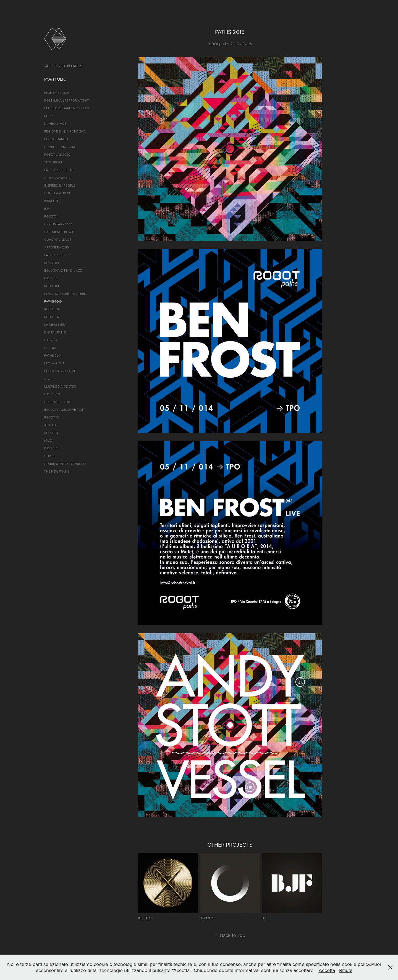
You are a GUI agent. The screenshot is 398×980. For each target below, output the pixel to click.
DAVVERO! (52, 394)
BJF (47, 209)
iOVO (48, 440)
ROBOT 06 (52, 417)
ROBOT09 (52, 263)
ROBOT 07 (52, 317)
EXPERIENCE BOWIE (59, 232)
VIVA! (48, 379)
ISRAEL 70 (52, 201)
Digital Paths (55, 332)
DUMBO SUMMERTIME (60, 147)
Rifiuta (346, 970)
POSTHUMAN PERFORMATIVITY (68, 100)
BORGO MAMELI (56, 139)
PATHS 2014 (53, 355)
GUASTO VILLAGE (58, 239)
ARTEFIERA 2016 (57, 247)
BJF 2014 (51, 340)
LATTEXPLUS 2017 (58, 255)
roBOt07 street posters (65, 294)
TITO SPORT (53, 162)
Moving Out (54, 363)
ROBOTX (51, 216)
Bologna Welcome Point (65, 410)
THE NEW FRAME (57, 471)
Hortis (50, 456)
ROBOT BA (52, 309)
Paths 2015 (53, 301)
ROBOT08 (52, 286)
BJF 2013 (51, 448)
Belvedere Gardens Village (68, 108)
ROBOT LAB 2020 (57, 154)
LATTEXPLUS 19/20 (58, 170)
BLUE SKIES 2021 (57, 93)
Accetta (327, 970)
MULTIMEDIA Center (60, 386)
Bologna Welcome (60, 371)
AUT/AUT (51, 425)
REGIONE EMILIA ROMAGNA (65, 131)
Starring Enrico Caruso (65, 464)
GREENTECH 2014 (57, 402)
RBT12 (49, 116)
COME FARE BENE (58, 193)
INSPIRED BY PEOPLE (60, 185)
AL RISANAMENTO (58, 178)
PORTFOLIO (55, 79)
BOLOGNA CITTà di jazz (63, 270)
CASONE (51, 348)
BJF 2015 (51, 278)
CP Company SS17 (58, 224)
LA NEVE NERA (55, 325)
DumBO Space (55, 124)
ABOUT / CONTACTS (63, 66)
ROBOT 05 (52, 433)
